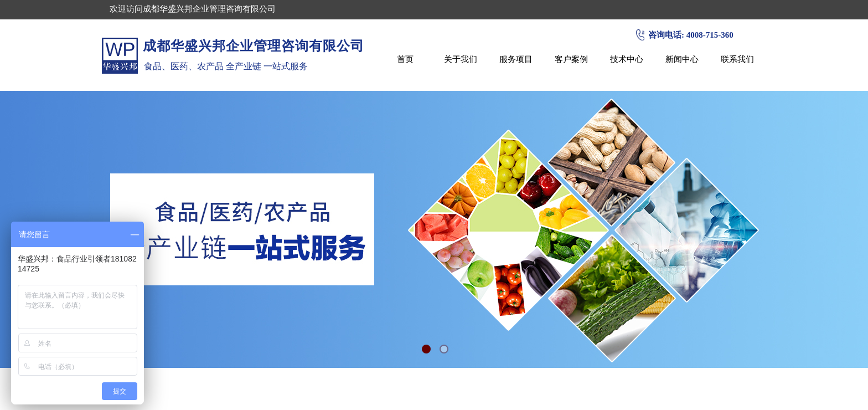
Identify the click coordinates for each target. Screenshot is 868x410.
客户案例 (571, 59)
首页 (405, 59)
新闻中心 (682, 59)
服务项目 (516, 59)
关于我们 (461, 59)
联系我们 (737, 59)
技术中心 (627, 59)
